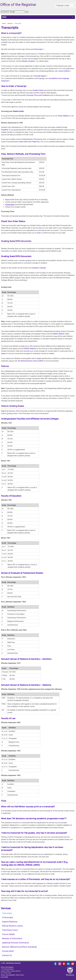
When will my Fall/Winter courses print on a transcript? (28, 807)
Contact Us (7, 955)
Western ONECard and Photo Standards (19, 947)
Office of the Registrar (7, 967)
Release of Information (12, 939)
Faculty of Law (8, 718)
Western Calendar (28, 61)
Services (10, 23)
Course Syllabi (8, 934)
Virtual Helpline (63, 116)
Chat (39, 233)
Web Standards (10, 975)
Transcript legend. (40, 76)
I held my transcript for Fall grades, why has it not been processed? (34, 833)
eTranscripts (8, 917)
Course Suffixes (64, 71)
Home (4, 23)
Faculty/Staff (8, 951)
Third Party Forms (10, 930)
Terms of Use (20, 975)
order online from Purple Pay (29, 142)
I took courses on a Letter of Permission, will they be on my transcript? (36, 879)
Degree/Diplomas (10, 922)
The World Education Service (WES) (30, 361)
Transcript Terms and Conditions (38, 95)
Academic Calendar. (39, 268)
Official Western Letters (13, 926)
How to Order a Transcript (14, 86)
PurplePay (5, 130)
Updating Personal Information (16, 943)
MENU (4, 17)
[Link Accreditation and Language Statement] (44, 49)
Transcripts (7, 913)
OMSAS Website (59, 334)
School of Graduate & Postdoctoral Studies (22, 573)
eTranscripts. (38, 49)
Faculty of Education (11, 496)
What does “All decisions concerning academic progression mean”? (34, 818)
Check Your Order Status (13, 221)
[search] (13, 12)
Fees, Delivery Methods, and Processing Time (23, 154)
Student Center (38, 90)
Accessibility (4, 977)
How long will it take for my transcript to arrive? (25, 891)
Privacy (3, 975)
